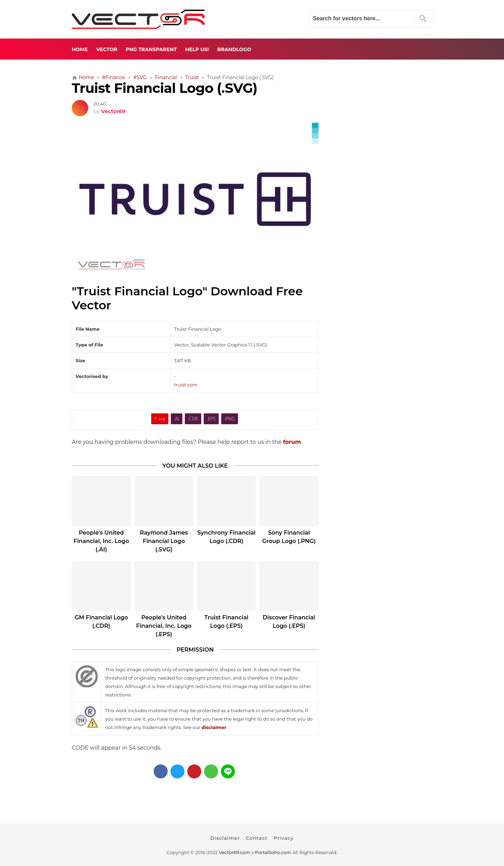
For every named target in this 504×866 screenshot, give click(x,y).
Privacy (284, 838)
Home (80, 49)
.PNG (230, 419)
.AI (177, 419)
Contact (257, 838)
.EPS (211, 419)
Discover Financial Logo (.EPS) (289, 622)
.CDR (193, 419)
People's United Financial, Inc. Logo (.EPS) (164, 626)
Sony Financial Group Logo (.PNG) (289, 537)
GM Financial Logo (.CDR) (101, 622)
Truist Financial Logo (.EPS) (226, 622)
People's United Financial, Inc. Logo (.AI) (101, 541)
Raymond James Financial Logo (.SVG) (164, 541)
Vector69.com (234, 852)
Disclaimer (225, 838)
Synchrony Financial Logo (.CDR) (226, 537)
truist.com (186, 385)
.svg (160, 419)
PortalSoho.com (273, 852)
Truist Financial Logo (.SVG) (164, 88)
